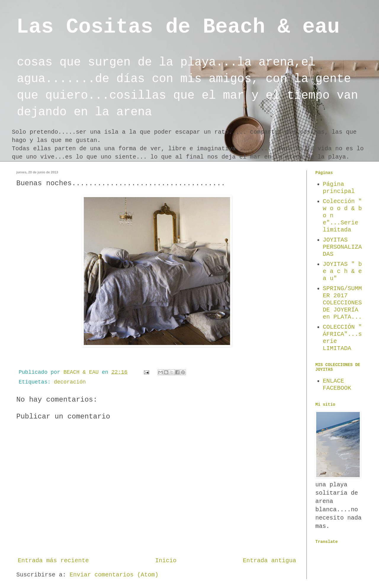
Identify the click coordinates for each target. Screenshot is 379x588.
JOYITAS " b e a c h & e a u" (342, 271)
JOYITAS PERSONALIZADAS (342, 247)
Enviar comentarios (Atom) (114, 575)
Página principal (339, 188)
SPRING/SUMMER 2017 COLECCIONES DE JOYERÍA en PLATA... (342, 303)
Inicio (166, 561)
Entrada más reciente (53, 561)
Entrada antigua (269, 561)
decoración (70, 382)
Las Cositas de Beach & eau (178, 27)
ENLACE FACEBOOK (337, 385)
